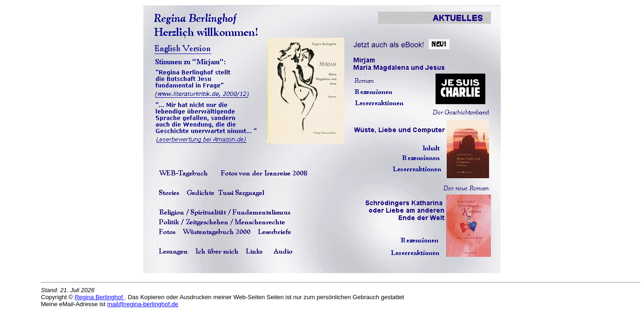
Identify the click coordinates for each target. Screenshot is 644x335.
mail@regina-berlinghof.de (143, 304)
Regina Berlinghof (99, 297)
